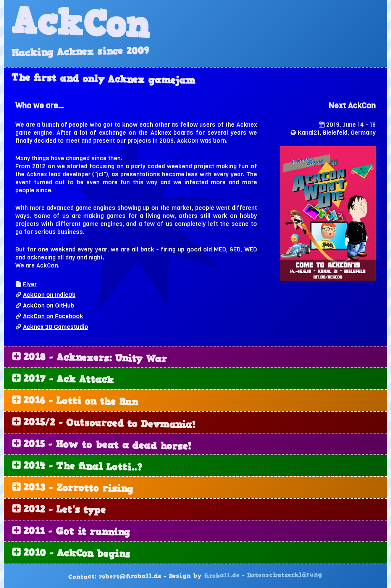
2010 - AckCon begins (77, 554)
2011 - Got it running (77, 532)
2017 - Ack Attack (69, 380)
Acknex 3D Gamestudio (56, 327)
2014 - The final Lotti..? (82, 467)
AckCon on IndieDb (49, 295)
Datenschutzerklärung (285, 575)
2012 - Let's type (65, 510)
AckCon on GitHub (48, 305)
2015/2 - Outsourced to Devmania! (109, 424)
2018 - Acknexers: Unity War (95, 358)
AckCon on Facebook (53, 316)
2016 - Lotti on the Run (81, 402)
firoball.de (222, 576)
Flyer (30, 284)
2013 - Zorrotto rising (78, 489)
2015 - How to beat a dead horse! (107, 446)
